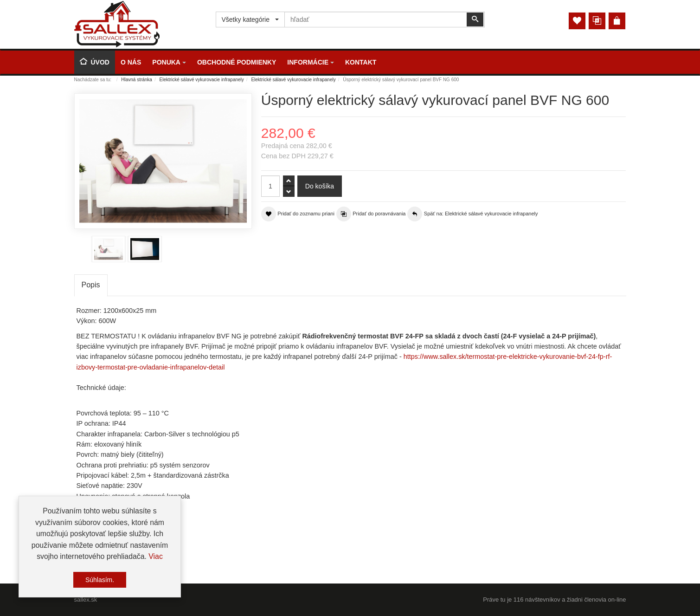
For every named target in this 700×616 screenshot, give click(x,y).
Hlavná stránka (137, 80)
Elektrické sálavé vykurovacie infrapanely (202, 80)
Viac (156, 556)
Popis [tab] (91, 285)
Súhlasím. (100, 580)
